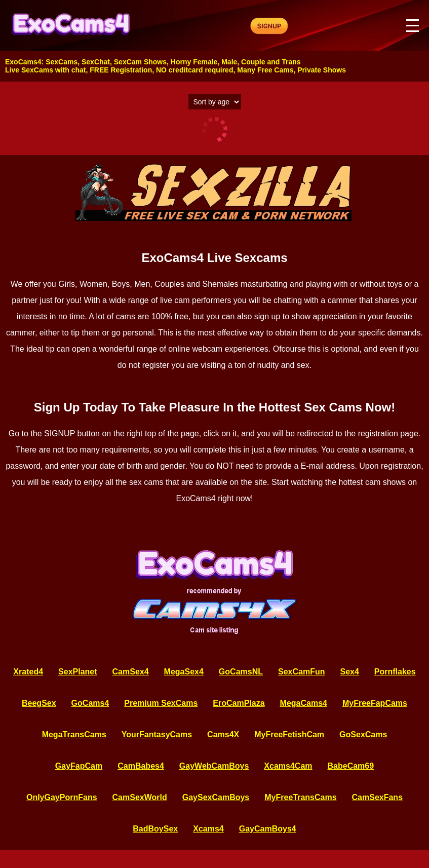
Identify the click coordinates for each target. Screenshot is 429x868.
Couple (253, 62)
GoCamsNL (241, 672)
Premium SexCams (161, 703)
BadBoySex (155, 829)
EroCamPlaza (239, 703)
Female (205, 62)
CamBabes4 (141, 766)
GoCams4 (90, 703)
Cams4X (223, 734)
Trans (291, 62)
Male (229, 62)
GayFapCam (79, 766)
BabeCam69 (351, 766)
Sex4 (349, 672)
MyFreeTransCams (300, 797)
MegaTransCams (74, 734)
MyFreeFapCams (375, 703)
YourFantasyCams (157, 734)
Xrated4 (28, 672)
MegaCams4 (304, 703)
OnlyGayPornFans (62, 797)
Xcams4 (208, 829)
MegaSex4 (184, 672)
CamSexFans (378, 797)
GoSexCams (363, 734)
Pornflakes (395, 672)
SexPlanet (77, 672)
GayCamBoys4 (268, 829)
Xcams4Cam (288, 766)
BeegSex (39, 703)
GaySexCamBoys (216, 797)
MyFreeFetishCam (289, 734)
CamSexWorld (140, 797)
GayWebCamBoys (214, 766)
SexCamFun (301, 672)
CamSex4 (131, 672)
